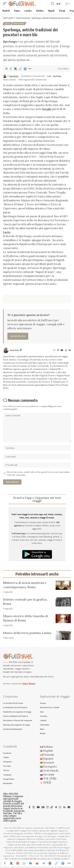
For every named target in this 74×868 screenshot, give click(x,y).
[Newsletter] (69, 807)
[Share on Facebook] (11, 69)
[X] (34, 807)
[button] (6, 4)
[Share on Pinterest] (18, 863)
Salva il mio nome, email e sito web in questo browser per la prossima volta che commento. (38, 473)
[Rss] (64, 807)
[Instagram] (66, 350)
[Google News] (43, 807)
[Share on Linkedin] (31, 863)
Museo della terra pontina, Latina (27, 633)
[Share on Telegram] (43, 863)
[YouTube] (62, 350)
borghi (47, 109)
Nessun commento (9, 80)
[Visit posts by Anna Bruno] (5, 76)
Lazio (7, 24)
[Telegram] (56, 807)
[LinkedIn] (70, 350)
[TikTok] (52, 807)
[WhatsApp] (60, 807)
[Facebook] (58, 350)
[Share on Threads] (50, 863)
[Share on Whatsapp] (24, 863)
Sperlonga (19, 24)
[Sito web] (54, 350)
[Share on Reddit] (37, 863)
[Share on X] (16, 69)
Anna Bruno (14, 76)
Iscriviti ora (18, 336)
